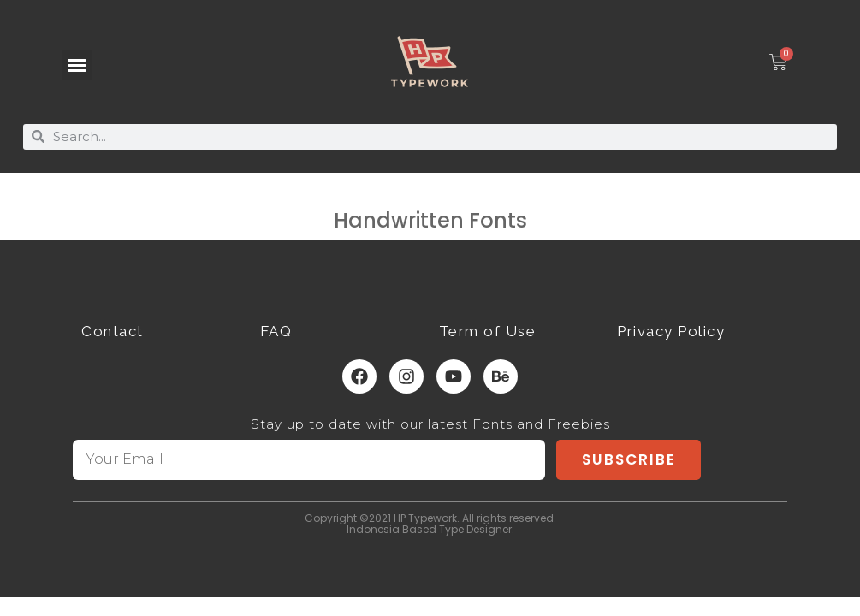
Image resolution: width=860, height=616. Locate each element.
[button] (77, 65)
